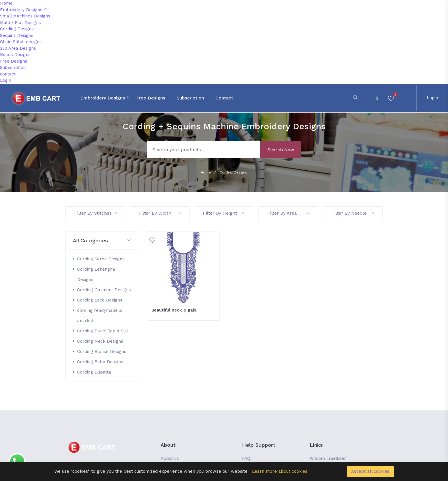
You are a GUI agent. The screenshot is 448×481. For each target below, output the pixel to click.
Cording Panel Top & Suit (103, 331)
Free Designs (14, 61)
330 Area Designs (18, 48)
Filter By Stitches (95, 213)
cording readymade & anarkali (99, 316)
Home (6, 3)
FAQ (246, 458)
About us (170, 458)
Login (6, 80)
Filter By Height (224, 213)
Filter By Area (288, 213)
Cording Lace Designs (100, 300)
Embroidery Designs (24, 10)
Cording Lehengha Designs (96, 274)
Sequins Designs (17, 35)
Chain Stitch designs (21, 42)
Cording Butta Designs (100, 362)
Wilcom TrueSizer (328, 458)
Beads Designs (15, 55)
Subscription (13, 67)
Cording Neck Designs (100, 341)
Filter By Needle (353, 213)
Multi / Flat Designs (20, 23)
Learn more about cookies (280, 471)
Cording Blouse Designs (102, 352)
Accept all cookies (370, 471)
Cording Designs (17, 29)
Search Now (281, 150)
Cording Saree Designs (101, 259)
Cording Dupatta (94, 372)
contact (8, 74)
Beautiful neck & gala (174, 310)
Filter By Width (160, 213)
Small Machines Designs (25, 16)
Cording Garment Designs (104, 290)
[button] (102, 241)
